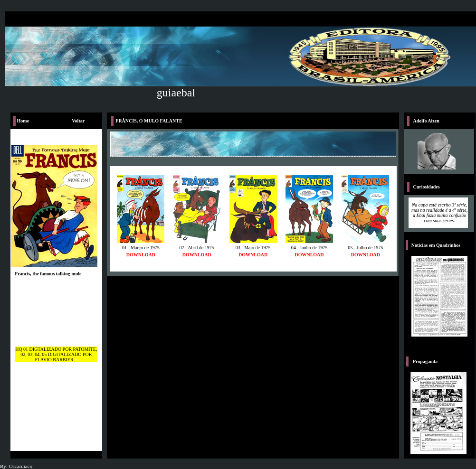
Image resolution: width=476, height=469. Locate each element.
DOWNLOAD (141, 255)
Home (23, 121)
